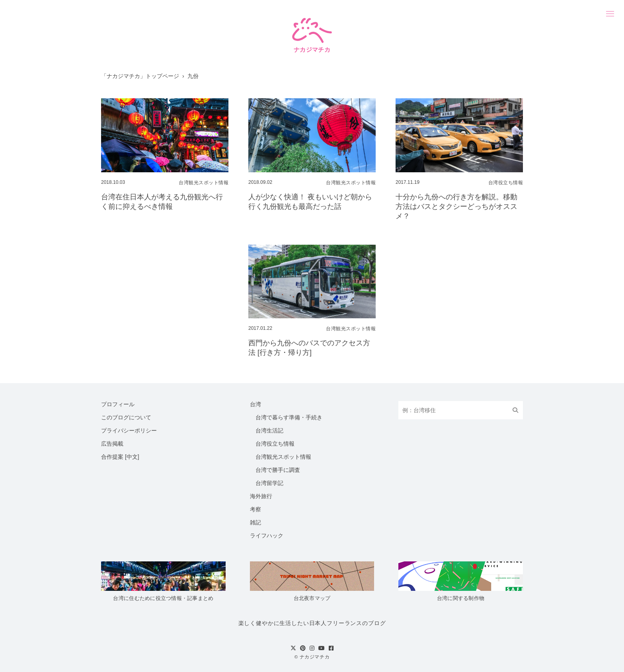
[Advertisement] (165, 305)
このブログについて (126, 417)
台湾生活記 (269, 430)
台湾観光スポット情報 (283, 457)
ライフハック (267, 536)
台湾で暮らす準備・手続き (289, 417)
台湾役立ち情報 (275, 444)
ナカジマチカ (315, 657)
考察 (255, 509)
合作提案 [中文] (120, 457)
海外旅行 (261, 496)
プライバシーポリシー (129, 430)
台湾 (255, 404)
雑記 (255, 522)
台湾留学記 (269, 483)
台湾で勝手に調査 (278, 470)
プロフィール (118, 404)
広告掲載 (112, 444)
